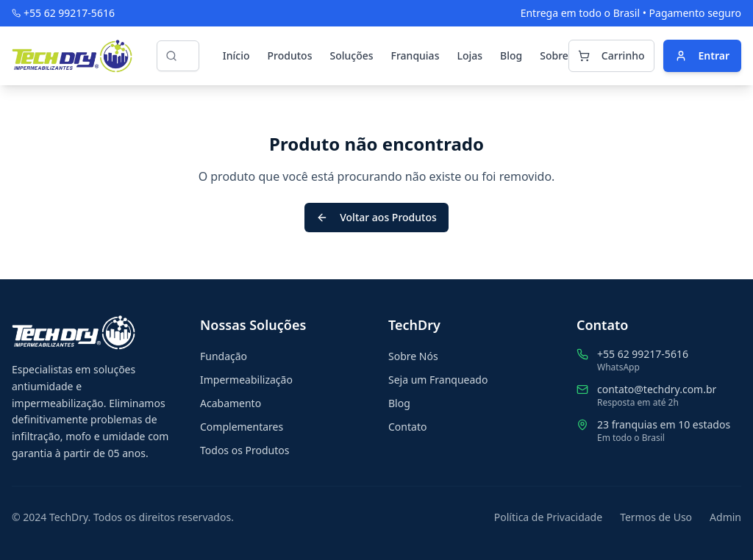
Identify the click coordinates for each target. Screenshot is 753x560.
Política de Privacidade (548, 517)
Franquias (415, 55)
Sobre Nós (413, 356)
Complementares (242, 427)
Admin (725, 517)
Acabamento (231, 403)
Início (236, 55)
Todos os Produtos (245, 450)
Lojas (470, 55)
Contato (407, 427)
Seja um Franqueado (438, 380)
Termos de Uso (656, 517)
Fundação (224, 356)
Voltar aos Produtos (376, 217)
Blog (511, 55)
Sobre (554, 55)
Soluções (351, 55)
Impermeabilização (246, 380)
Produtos (290, 55)
